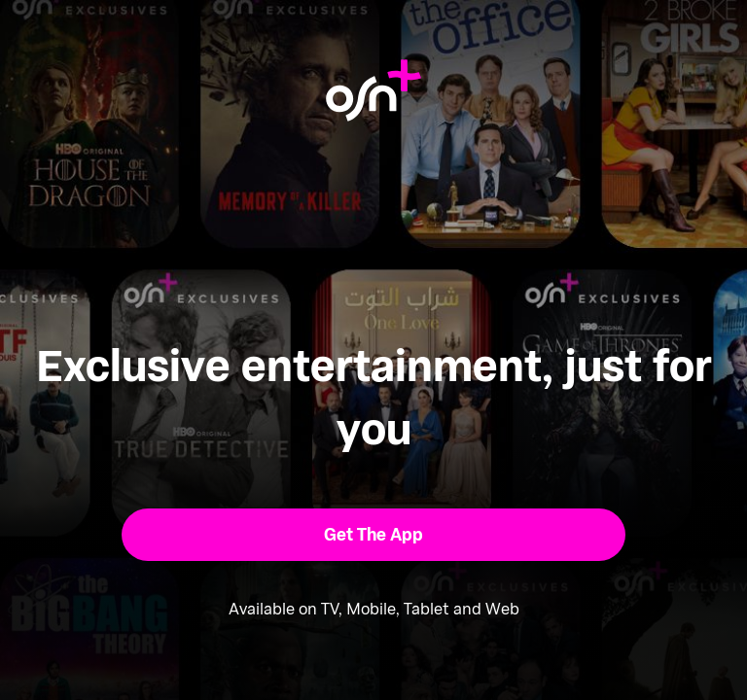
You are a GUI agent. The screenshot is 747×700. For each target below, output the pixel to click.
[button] (374, 535)
